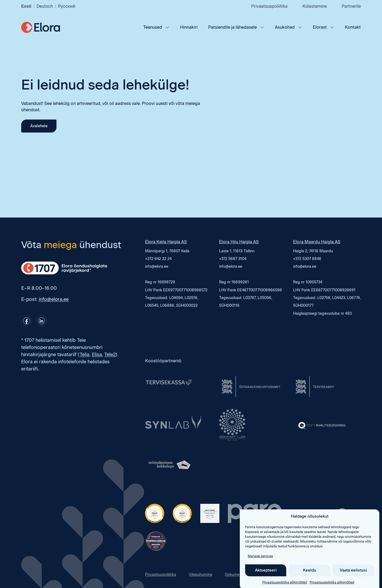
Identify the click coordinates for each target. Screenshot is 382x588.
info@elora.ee (54, 299)
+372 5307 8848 (307, 259)
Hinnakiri (189, 27)
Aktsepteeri (266, 578)
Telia (84, 355)
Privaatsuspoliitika (269, 6)
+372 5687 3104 (233, 259)
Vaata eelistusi (353, 578)
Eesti (26, 6)
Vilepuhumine (201, 575)
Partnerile (351, 6)
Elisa (97, 355)
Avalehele (39, 126)
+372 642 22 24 (158, 259)
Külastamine (315, 6)
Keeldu (310, 578)
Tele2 (110, 355)
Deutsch (45, 6)
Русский (67, 6)
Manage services (260, 563)
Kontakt (353, 27)
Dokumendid (236, 575)
